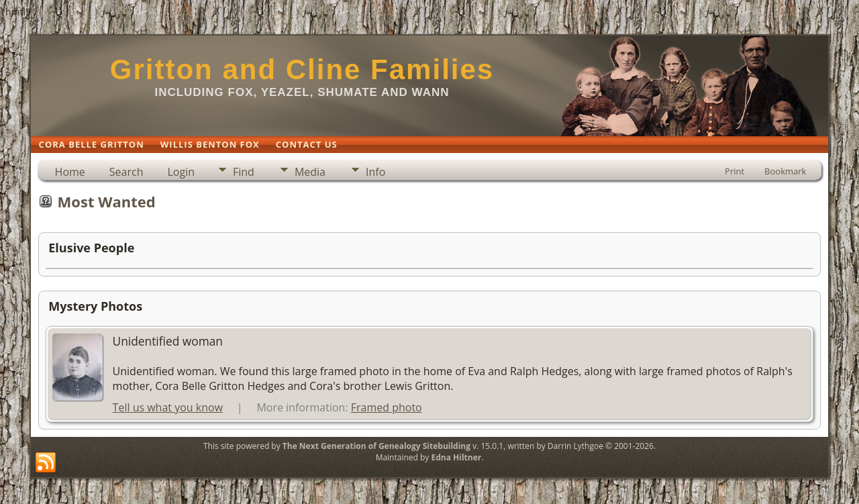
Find (244, 172)
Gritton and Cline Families (302, 69)
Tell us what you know (168, 407)
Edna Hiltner (456, 457)
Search (127, 172)
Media (310, 172)
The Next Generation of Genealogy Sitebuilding (376, 446)
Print (735, 171)
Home (70, 172)
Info (375, 172)
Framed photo (387, 407)
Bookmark (785, 171)
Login (181, 172)
